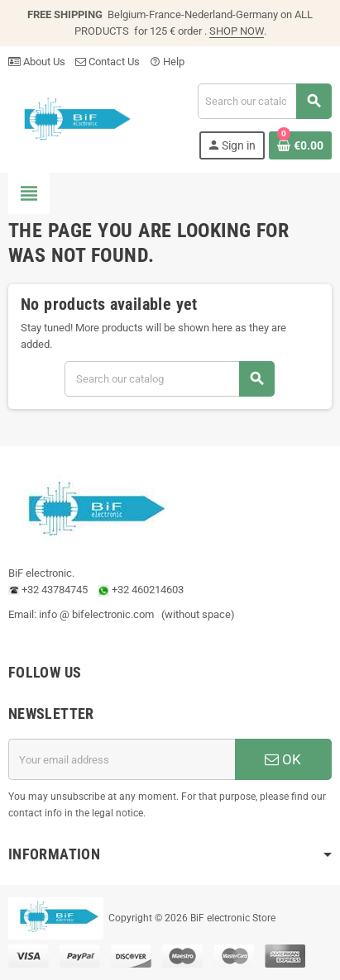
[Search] (264, 101)
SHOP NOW (237, 31)
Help (167, 62)
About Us (37, 62)
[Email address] (122, 759)
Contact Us (108, 62)
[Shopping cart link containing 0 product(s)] (300, 145)
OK (283, 759)
